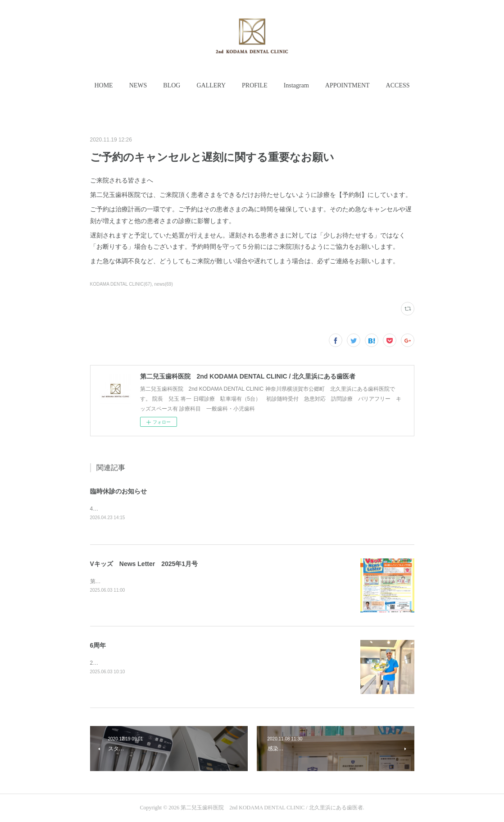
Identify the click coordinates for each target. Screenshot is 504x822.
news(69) (164, 284)
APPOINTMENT (347, 85)
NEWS (138, 85)
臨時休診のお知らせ (118, 491)
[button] (103, 86)
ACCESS (398, 85)
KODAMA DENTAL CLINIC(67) (121, 284)
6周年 (98, 645)
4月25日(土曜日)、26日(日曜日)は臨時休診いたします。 (158, 509)
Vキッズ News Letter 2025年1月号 (144, 564)
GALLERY (211, 85)
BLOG (172, 85)
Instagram (296, 85)
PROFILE (255, 85)
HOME (103, 85)
